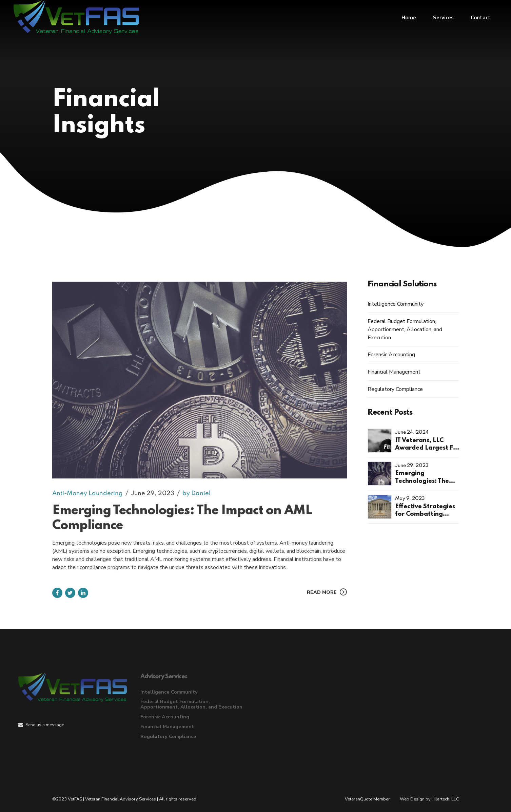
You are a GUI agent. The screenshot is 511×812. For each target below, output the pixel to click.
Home (409, 17)
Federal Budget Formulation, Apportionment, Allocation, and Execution (405, 329)
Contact (481, 17)
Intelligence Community (396, 304)
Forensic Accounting (391, 355)
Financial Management (394, 372)
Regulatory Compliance (395, 389)
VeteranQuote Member (367, 799)
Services (443, 17)
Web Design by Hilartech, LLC (429, 799)
